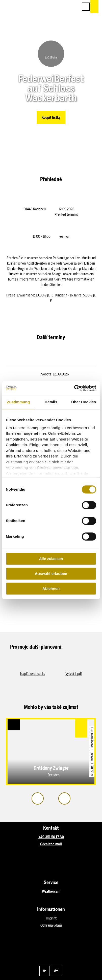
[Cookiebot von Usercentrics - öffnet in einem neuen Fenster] (74, 388)
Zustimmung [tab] (18, 402)
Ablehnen (51, 588)
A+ (56, 971)
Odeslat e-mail (51, 844)
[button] (52, 7)
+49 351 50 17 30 (51, 837)
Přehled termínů (66, 215)
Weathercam (51, 892)
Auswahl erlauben (51, 574)
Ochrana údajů (51, 925)
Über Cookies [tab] (84, 402)
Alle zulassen (51, 559)
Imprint (51, 918)
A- (44, 971)
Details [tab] (51, 402)
